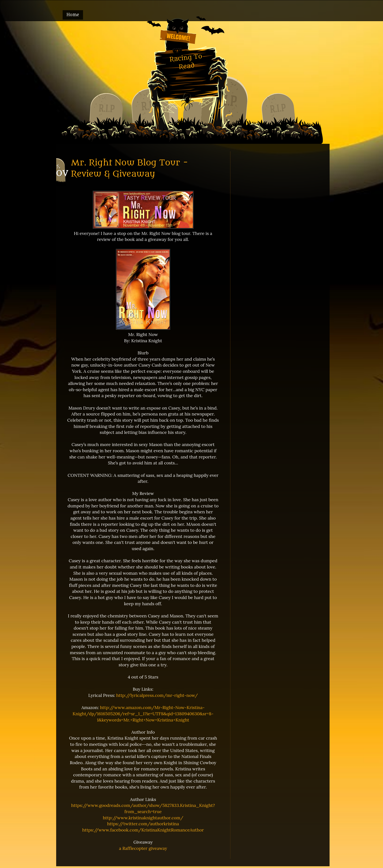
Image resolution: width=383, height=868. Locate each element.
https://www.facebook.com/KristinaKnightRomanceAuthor (143, 830)
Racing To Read (186, 61)
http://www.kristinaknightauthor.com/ (143, 818)
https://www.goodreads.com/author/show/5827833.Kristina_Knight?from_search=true (143, 808)
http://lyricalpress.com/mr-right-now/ (157, 695)
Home (73, 15)
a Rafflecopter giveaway (143, 848)
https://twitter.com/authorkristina (143, 824)
